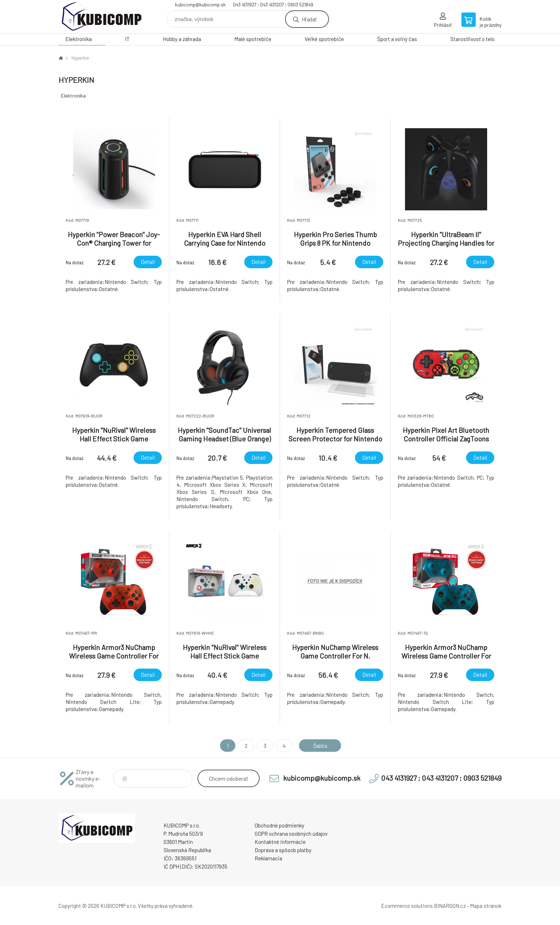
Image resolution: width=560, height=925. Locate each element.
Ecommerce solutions (407, 906)
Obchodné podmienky (279, 825)
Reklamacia (268, 858)
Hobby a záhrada (182, 39)
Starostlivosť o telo (472, 39)
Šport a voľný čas (397, 39)
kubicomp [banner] (101, 17)
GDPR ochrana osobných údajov (291, 834)
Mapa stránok (486, 906)
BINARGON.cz (450, 906)
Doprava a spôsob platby (283, 850)
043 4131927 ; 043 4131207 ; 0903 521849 (273, 5)
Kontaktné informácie (280, 842)
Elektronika (79, 39)
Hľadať (309, 19)
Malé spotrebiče (253, 39)
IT (127, 39)
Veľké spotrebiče (324, 39)
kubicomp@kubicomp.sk (200, 5)
